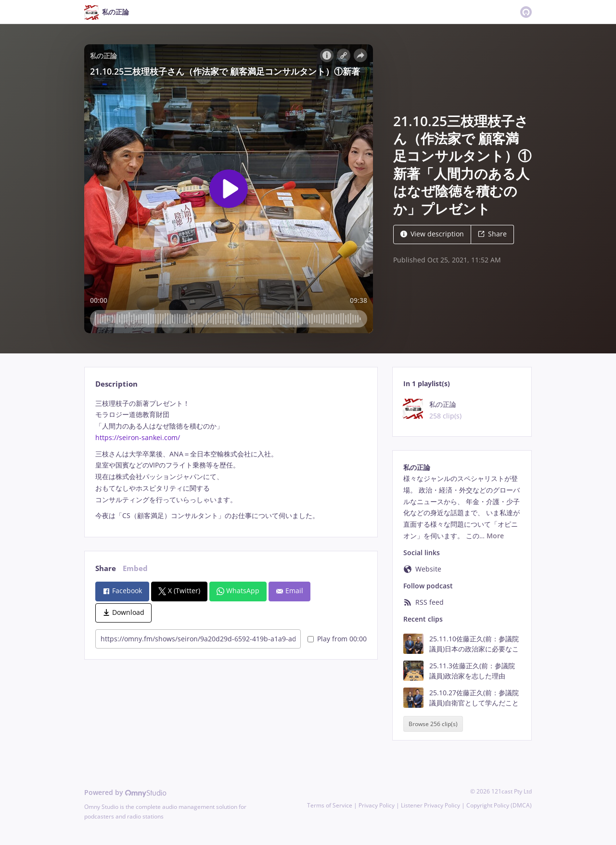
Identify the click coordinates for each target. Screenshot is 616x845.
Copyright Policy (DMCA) (499, 805)
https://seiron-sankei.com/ (138, 437)
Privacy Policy (377, 805)
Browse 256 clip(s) (433, 724)
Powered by (125, 792)
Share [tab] (106, 568)
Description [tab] (116, 384)
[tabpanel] (231, 460)
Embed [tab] (135, 568)
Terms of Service (330, 805)
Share (492, 234)
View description (432, 234)
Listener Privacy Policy (430, 805)
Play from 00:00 (337, 639)
